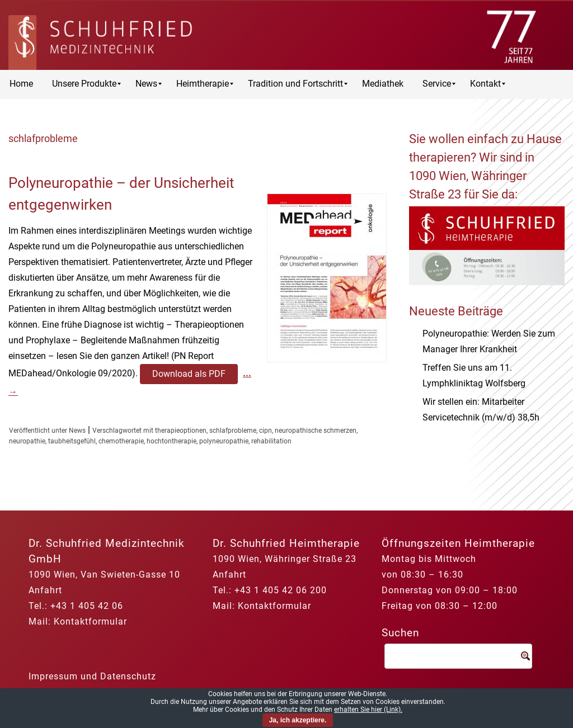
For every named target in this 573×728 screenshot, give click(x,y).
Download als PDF (189, 374)
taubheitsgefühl (72, 441)
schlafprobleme (233, 431)
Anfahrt (45, 590)
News (77, 431)
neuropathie (27, 441)
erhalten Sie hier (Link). (368, 710)
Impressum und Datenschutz (92, 676)
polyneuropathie (224, 441)
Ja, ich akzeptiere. (298, 720)
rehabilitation (271, 441)
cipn (266, 431)
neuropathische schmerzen (316, 431)
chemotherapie (121, 441)
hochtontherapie (172, 441)
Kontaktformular (90, 621)
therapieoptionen (181, 431)
